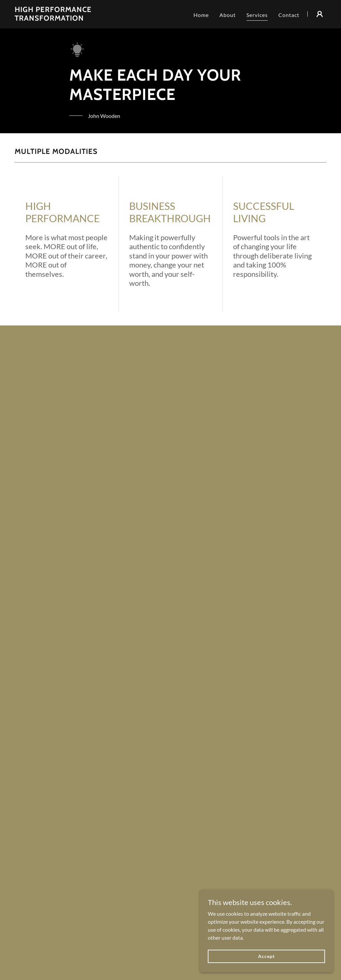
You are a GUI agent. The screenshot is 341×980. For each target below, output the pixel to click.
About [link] (228, 15)
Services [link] (257, 15)
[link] (69, 18)
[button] (320, 14)
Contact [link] (289, 15)
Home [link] (201, 15)
